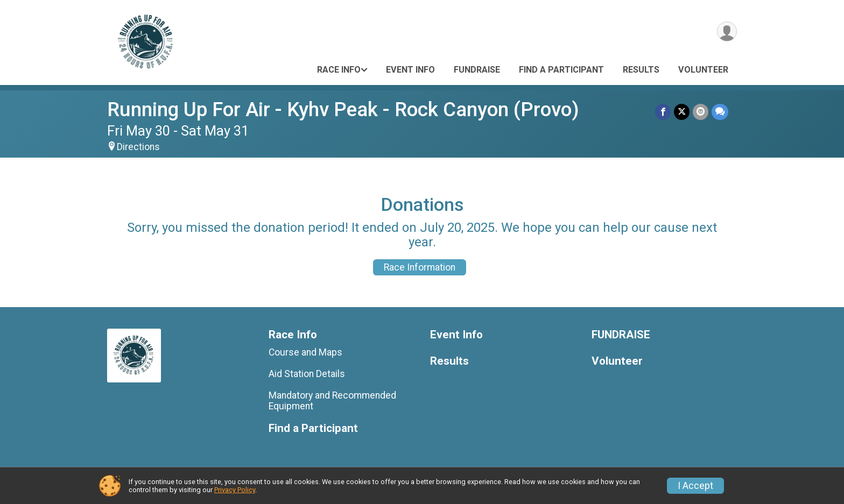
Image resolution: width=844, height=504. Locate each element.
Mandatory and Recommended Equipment (332, 401)
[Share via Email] (701, 112)
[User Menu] (727, 31)
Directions (138, 147)
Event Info (410, 70)
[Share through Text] (720, 112)
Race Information (420, 267)
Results (641, 70)
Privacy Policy (235, 490)
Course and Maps (305, 352)
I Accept (695, 486)
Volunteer (703, 70)
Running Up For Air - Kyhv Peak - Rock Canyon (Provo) (343, 109)
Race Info (339, 70)
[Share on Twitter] (682, 112)
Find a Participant (561, 70)
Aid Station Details (307, 374)
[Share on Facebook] (663, 112)
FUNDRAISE (477, 70)
